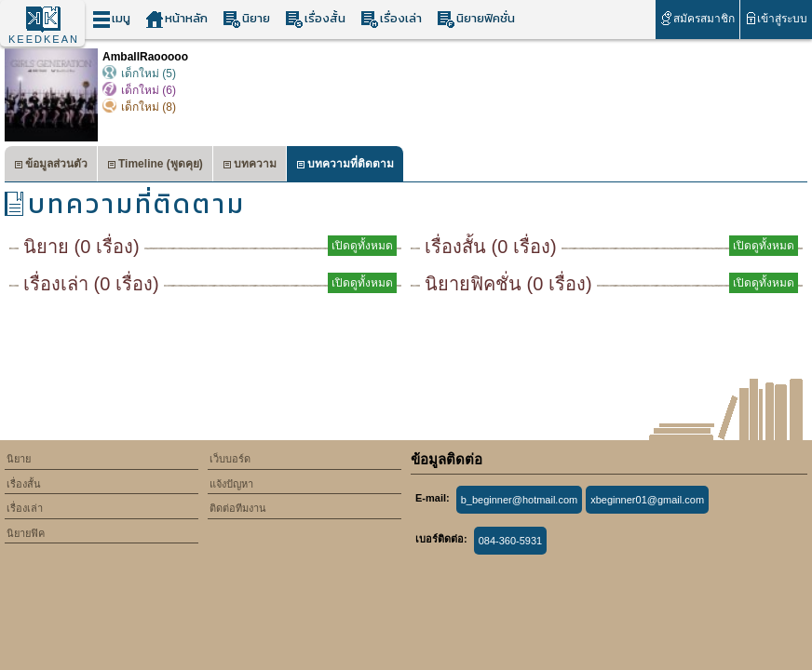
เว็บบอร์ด (230, 459)
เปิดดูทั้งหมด (362, 246)
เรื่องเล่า (391, 19)
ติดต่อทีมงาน (238, 508)
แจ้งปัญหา (231, 484)
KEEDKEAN (44, 39)
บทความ (250, 166)
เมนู (111, 19)
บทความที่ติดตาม (345, 166)
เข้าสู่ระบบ (776, 18)
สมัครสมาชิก (697, 18)
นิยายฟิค (26, 533)
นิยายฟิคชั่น (476, 19)
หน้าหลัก (176, 19)
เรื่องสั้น (315, 19)
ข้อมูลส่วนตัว (51, 166)
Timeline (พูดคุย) (155, 166)
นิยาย (246, 19)
